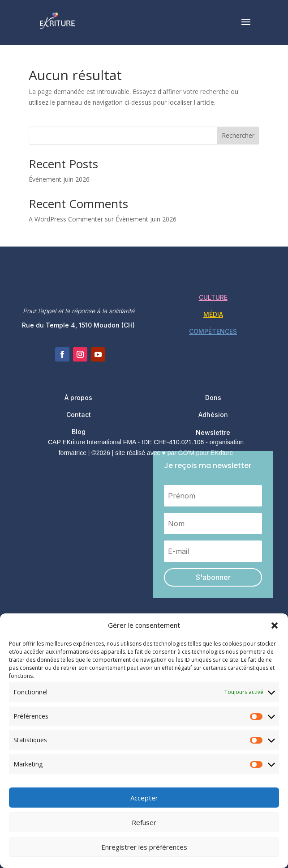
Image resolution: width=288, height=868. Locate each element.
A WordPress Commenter (66, 219)
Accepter (144, 798)
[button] (275, 625)
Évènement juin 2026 (59, 179)
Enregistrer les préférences (144, 847)
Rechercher (238, 135)
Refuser (144, 822)
